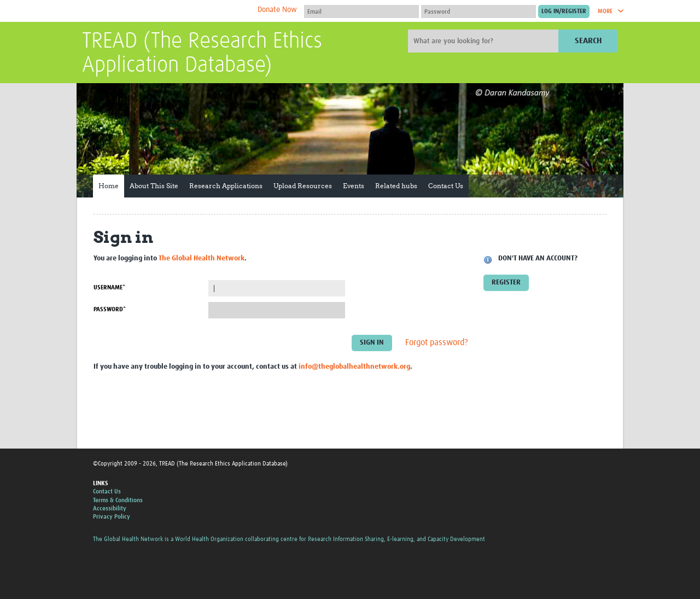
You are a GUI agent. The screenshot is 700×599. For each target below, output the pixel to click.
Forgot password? (437, 343)
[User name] (361, 11)
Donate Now (277, 10)
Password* (110, 309)
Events (354, 186)
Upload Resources (303, 186)
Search (588, 41)
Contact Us (446, 186)
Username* (109, 287)
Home (109, 186)
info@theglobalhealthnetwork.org (354, 367)
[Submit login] (564, 11)
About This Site (154, 186)
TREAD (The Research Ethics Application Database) (202, 54)
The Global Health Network (164, 11)
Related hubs (396, 186)
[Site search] (485, 41)
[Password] (479, 11)
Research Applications (226, 186)
